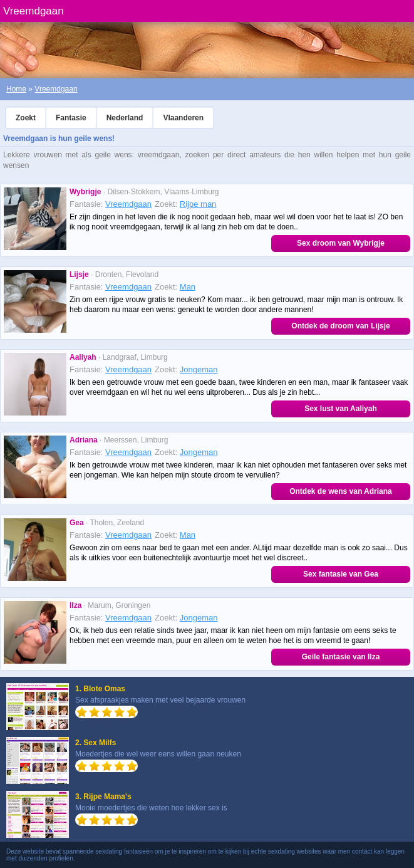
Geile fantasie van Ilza (341, 657)
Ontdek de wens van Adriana (341, 491)
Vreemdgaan (56, 89)
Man (188, 287)
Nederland (125, 118)
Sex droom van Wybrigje (341, 243)
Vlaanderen (183, 118)
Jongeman (199, 369)
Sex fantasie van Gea (341, 574)
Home (16, 89)
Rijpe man (198, 204)
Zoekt (26, 118)
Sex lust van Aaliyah (341, 409)
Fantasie (71, 118)
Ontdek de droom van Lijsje (340, 326)
